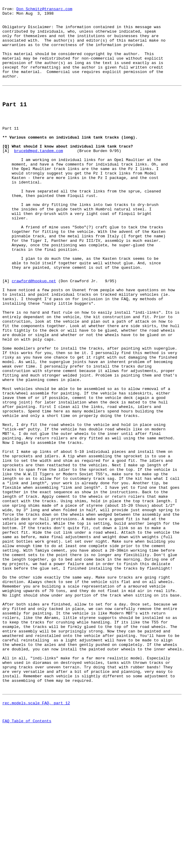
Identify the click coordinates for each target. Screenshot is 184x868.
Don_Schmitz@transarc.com (44, 10)
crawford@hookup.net (34, 334)
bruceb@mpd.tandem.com (39, 178)
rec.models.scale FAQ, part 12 (36, 840)
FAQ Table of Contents (27, 861)
